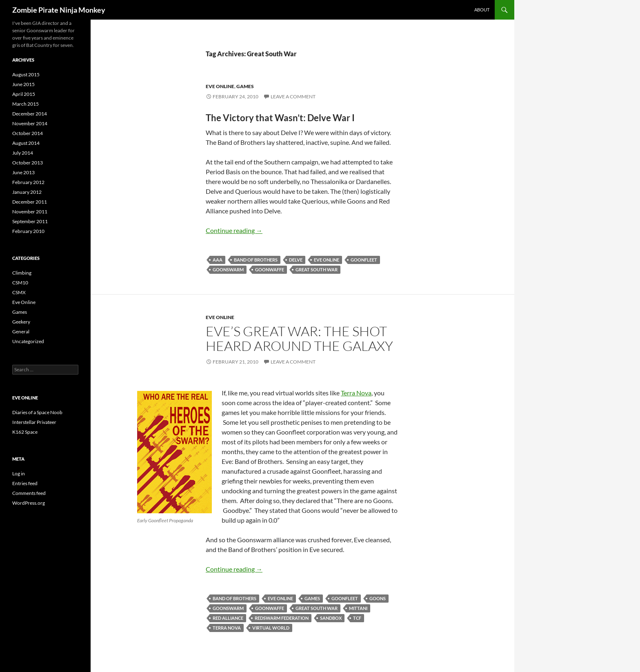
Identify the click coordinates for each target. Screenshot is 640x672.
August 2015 (26, 74)
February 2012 (28, 182)
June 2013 (23, 172)
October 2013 (28, 163)
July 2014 (23, 153)
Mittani (358, 608)
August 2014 (26, 143)
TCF (357, 618)
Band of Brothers (256, 260)
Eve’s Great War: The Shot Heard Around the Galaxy (299, 338)
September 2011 (30, 221)
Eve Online (220, 86)
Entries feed (25, 483)
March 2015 (26, 104)
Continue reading (234, 230)
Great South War (317, 269)
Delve (296, 260)
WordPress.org (29, 503)
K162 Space (25, 432)
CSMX (19, 292)
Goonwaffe (270, 269)
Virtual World (271, 628)
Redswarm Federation (282, 618)
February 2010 (28, 231)
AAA (218, 260)
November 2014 (30, 123)
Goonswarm (228, 269)
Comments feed (29, 493)
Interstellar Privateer (34, 422)
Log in (19, 474)
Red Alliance (228, 618)
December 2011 (30, 202)
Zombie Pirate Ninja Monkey (59, 10)
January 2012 (27, 192)
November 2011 (30, 212)
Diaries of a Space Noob (37, 412)
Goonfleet (364, 260)
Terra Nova (356, 393)
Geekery (21, 322)
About (482, 10)
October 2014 (28, 133)
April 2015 (24, 94)
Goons (378, 598)
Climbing (22, 273)
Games (245, 86)
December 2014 (30, 114)
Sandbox (331, 618)
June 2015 (23, 84)
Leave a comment (293, 96)
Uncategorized (28, 341)
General (21, 332)
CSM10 (20, 283)
